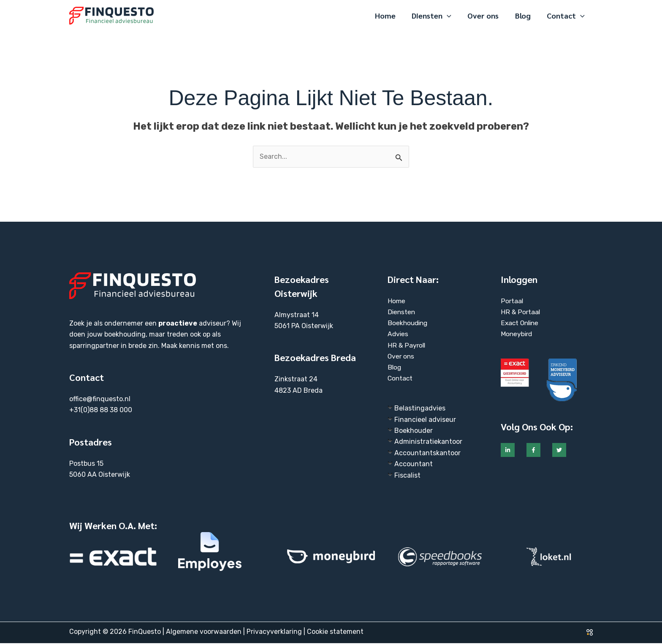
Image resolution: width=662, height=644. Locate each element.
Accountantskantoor (427, 454)
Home (397, 301)
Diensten (402, 312)
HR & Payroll (407, 346)
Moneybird (517, 334)
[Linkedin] (508, 450)
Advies (398, 334)
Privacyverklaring (274, 632)
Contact (401, 379)
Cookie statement (335, 632)
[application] (450, 16)
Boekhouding (409, 323)
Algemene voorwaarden (204, 632)
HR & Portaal (521, 312)
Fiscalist (407, 476)
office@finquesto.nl (100, 399)
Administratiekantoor (428, 442)
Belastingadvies (420, 409)
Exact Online (521, 323)
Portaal (512, 301)
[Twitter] (559, 450)
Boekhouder (414, 431)
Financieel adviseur (425, 420)
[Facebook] (533, 450)
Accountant (414, 465)
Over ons (402, 357)
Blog (395, 368)
